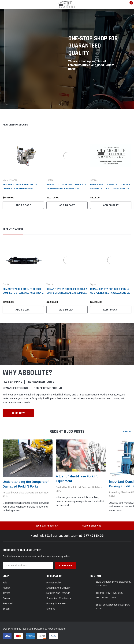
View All (127, 432)
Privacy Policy (54, 583)
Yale (5, 583)
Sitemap (51, 609)
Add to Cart (23, 205)
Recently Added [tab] (13, 229)
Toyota (6, 593)
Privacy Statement (56, 603)
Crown (6, 598)
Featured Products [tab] (15, 125)
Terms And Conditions (59, 598)
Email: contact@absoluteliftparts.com (113, 606)
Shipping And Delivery (58, 588)
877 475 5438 (94, 536)
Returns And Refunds (58, 593)
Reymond (8, 603)
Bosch (6, 609)
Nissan (7, 588)
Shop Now (18, 413)
